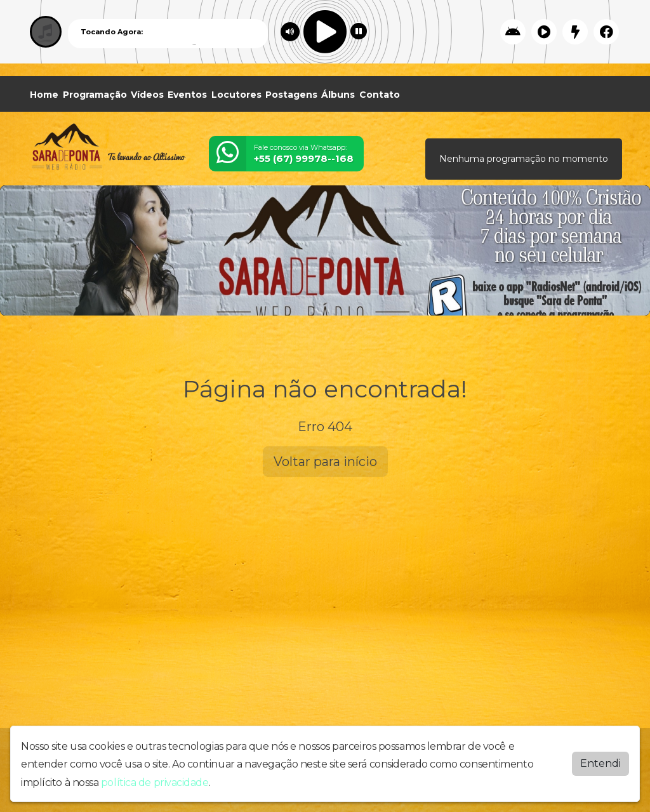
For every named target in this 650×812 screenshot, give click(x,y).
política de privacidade (155, 781)
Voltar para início (325, 462)
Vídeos (147, 95)
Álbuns (338, 95)
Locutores (236, 95)
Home (44, 95)
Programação (95, 95)
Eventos (187, 95)
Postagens (291, 95)
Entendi (600, 762)
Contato (380, 95)
